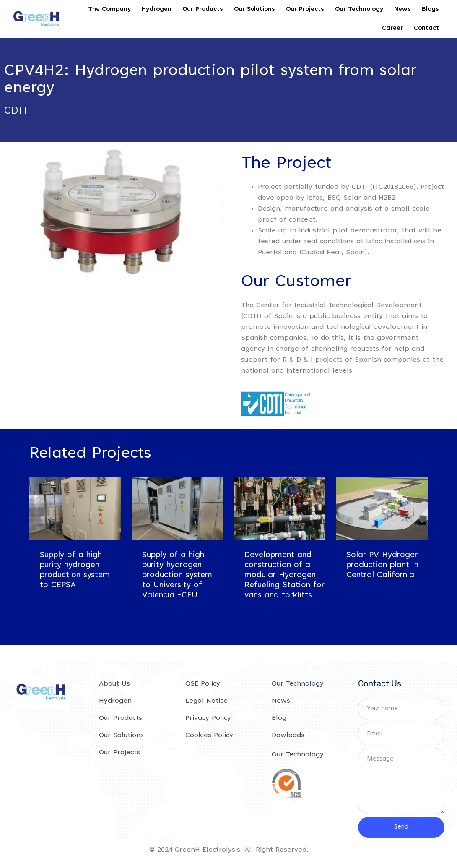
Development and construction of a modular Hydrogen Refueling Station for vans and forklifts (284, 577)
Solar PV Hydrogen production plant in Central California (383, 567)
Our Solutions (254, 9)
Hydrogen (157, 9)
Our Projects (305, 9)
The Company (109, 9)
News (402, 9)
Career (392, 28)
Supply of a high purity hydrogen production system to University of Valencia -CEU (177, 577)
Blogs (430, 9)
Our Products (203, 9)
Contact (426, 28)
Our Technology (359, 9)
